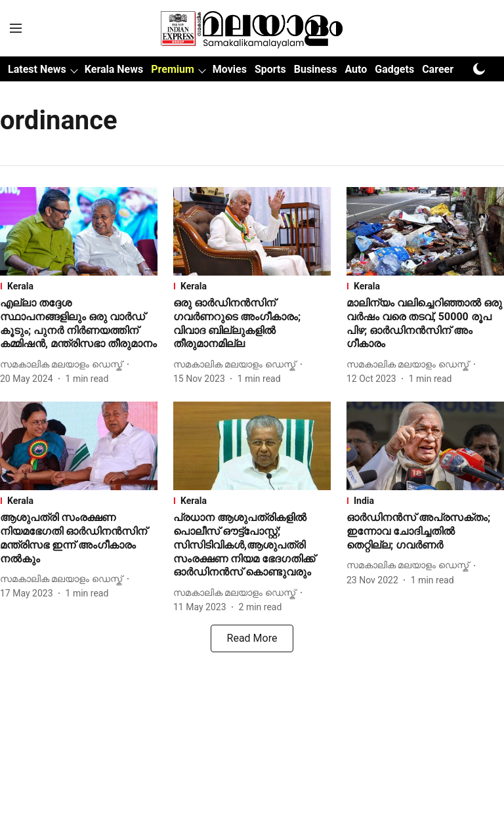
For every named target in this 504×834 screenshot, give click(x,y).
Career (438, 69)
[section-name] (79, 286)
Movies (230, 69)
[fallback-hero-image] (79, 231)
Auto (356, 69)
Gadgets (394, 69)
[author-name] (64, 365)
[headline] (79, 324)
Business (316, 69)
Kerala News (114, 69)
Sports (270, 69)
